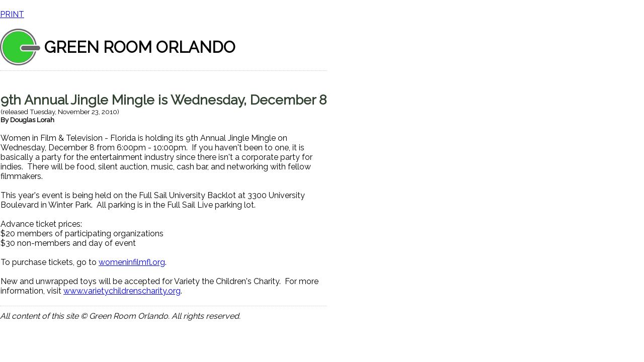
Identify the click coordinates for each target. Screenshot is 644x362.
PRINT (12, 14)
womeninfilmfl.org (132, 262)
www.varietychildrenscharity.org (122, 291)
